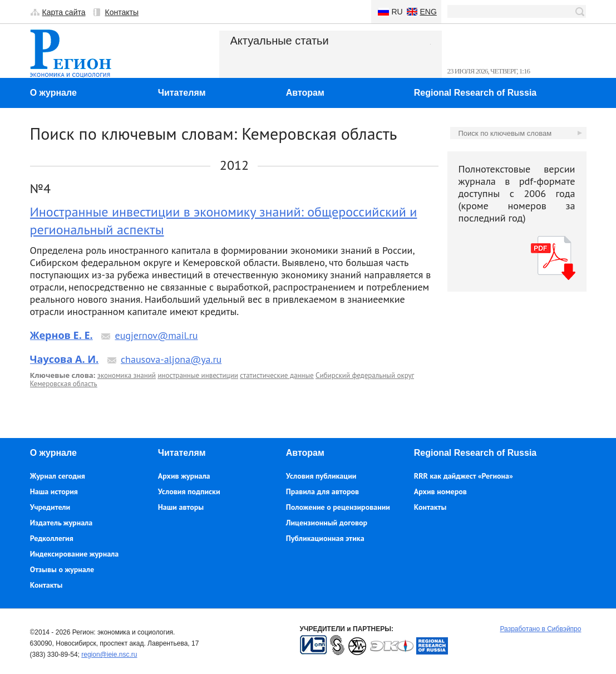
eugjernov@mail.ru (156, 335)
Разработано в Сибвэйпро (541, 629)
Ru (397, 12)
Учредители (50, 507)
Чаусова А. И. (65, 359)
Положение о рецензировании (338, 507)
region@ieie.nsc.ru (109, 655)
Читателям (182, 93)
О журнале (53, 93)
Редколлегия (52, 538)
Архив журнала (184, 476)
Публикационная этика (325, 538)
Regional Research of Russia (475, 93)
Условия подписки (189, 491)
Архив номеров (440, 491)
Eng (428, 12)
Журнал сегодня (58, 476)
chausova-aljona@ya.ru (171, 359)
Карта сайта (64, 12)
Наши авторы (181, 507)
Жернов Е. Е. (61, 335)
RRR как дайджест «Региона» (464, 476)
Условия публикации (321, 476)
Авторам (305, 93)
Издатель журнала (61, 523)
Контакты (122, 12)
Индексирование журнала (75, 554)
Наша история (54, 491)
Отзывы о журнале (62, 569)
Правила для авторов (322, 491)
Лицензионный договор (327, 523)
